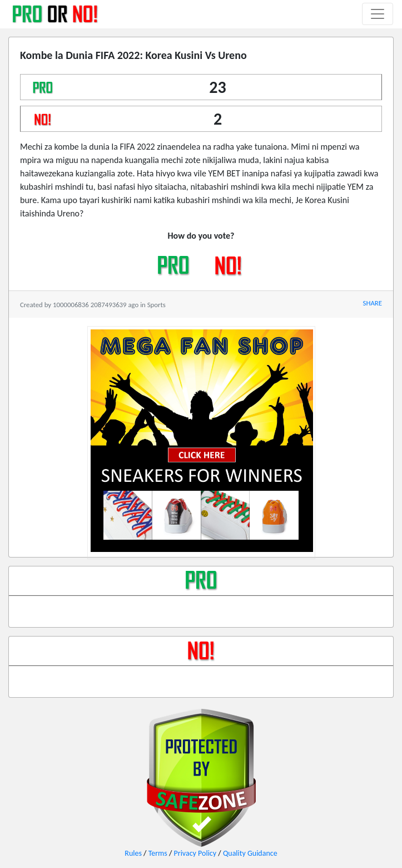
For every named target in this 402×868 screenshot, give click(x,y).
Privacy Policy (195, 853)
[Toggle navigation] (378, 14)
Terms (158, 853)
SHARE (373, 303)
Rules (133, 853)
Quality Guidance (250, 853)
